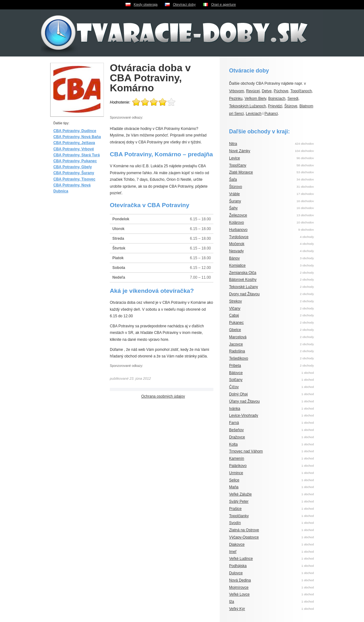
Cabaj (234, 315)
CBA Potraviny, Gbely (73, 167)
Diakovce (237, 544)
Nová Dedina (240, 580)
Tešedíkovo (239, 358)
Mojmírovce (239, 587)
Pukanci (271, 114)
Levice (235, 158)
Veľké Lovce (239, 594)
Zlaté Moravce (241, 172)
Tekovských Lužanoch (247, 106)
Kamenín (237, 458)
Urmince (236, 473)
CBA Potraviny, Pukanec (75, 161)
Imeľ (233, 552)
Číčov (234, 387)
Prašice (235, 509)
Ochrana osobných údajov (163, 396)
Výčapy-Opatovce (244, 537)
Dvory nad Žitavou (244, 294)
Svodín (235, 523)
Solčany (236, 380)
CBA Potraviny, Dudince (75, 131)
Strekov (236, 301)
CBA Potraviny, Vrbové (74, 149)
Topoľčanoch (301, 91)
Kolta (233, 444)
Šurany (235, 201)
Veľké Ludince (241, 559)
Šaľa (233, 180)
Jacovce (236, 344)
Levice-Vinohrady (244, 416)
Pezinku (236, 99)
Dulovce (236, 573)
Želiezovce (238, 215)
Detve (267, 91)
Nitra (233, 144)
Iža (232, 602)
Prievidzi (275, 106)
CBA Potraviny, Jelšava (74, 143)
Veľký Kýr (237, 609)
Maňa (234, 487)
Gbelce (235, 330)
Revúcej (253, 91)
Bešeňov (236, 430)
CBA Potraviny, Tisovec (74, 179)
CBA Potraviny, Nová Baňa (77, 137)
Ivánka (235, 409)
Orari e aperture (224, 4)
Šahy (233, 208)
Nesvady (236, 251)
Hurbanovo (238, 230)
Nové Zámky (240, 151)
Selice (234, 480)
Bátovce (236, 373)
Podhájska (238, 566)
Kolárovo (236, 223)
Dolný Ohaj (238, 394)
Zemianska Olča (243, 273)
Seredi (293, 99)
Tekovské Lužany (244, 287)
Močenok (237, 244)
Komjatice (237, 265)
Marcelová (238, 337)
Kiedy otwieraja (146, 4)
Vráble (234, 194)
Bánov (234, 258)
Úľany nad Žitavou (244, 401)
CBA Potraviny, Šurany (74, 173)
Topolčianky (239, 516)
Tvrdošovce (239, 237)
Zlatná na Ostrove (244, 530)
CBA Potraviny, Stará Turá (77, 155)
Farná (234, 423)
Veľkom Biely (255, 99)
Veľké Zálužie (240, 494)
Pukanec (236, 323)
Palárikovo (238, 466)
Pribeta (235, 366)
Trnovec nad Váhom (246, 451)
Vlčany (235, 308)
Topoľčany (238, 165)
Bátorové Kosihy (243, 280)
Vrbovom (237, 91)
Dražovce (237, 437)
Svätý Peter (239, 501)
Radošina (237, 351)
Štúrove (291, 106)
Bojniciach (277, 99)
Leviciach (254, 114)
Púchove (281, 91)
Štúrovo (236, 187)
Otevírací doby (184, 4)
